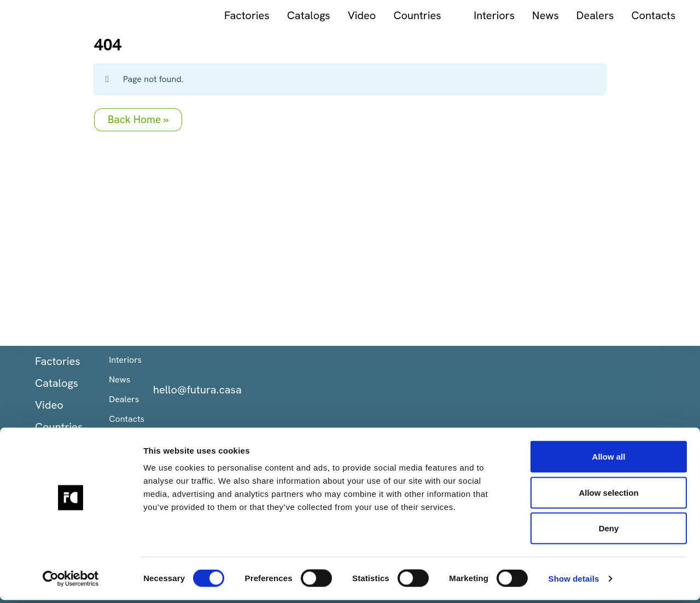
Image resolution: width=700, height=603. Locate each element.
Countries (309, 15)
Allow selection (608, 495)
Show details (574, 581)
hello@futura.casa (197, 390)
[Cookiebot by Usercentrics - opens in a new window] (71, 582)
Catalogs (200, 15)
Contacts (545, 15)
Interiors (386, 15)
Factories (138, 15)
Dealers (486, 15)
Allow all (609, 459)
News (437, 15)
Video (253, 15)
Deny (609, 531)
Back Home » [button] (138, 120)
